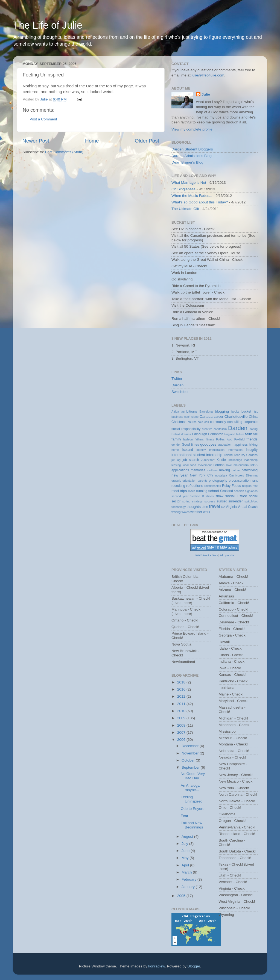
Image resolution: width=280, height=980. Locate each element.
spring (186, 501)
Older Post (147, 141)
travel (214, 506)
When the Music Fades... (192, 196)
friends (252, 439)
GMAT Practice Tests (206, 555)
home (175, 450)
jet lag (176, 460)
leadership (251, 460)
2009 (182, 718)
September (191, 767)
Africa (175, 411)
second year (180, 496)
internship (214, 455)
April (186, 865)
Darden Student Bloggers (192, 149)
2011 (182, 704)
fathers (199, 439)
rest (255, 486)
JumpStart (208, 460)
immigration (217, 450)
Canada (206, 417)
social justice (236, 496)
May (186, 858)
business (177, 417)
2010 (182, 711)
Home (92, 141)
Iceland (188, 450)
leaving (176, 465)
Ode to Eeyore (193, 809)
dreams (186, 434)
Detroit (176, 434)
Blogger (194, 966)
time (205, 507)
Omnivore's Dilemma (243, 475)
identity (201, 450)
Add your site (227, 555)
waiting (176, 512)
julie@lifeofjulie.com (208, 75)
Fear (185, 816)
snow (219, 496)
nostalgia (221, 475)
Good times (190, 445)
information (235, 450)
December (191, 746)
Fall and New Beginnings (192, 825)
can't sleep (191, 417)
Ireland (228, 455)
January (189, 887)
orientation (189, 481)
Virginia (231, 507)
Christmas (179, 422)
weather (196, 512)
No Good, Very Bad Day (193, 776)
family (176, 439)
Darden (177, 385)
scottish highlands (246, 491)
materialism (241, 465)
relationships (213, 486)
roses (192, 491)
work (207, 512)
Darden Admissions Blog (192, 156)
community (218, 422)
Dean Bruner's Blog (187, 162)
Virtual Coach (248, 507)
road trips (179, 491)
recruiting (178, 486)
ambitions (189, 411)
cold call (203, 422)
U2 (223, 507)
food (230, 439)
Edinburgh (199, 434)
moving (225, 470)
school (214, 491)
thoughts (194, 507)
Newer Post (36, 141)
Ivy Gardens (250, 455)
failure (240, 434)
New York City (202, 475)
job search (191, 460)
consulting (235, 422)
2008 (182, 725)
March (187, 872)
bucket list (250, 411)
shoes (210, 496)
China (253, 417)
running (202, 491)
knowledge (235, 460)
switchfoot (251, 501)
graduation (224, 445)
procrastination (240, 481)
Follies (220, 439)
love (229, 465)
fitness (210, 439)
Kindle (221, 460)
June (186, 851)
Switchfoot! (180, 392)
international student (188, 455)
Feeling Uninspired (192, 799)
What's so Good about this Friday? (200, 202)
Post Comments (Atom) (64, 152)
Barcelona (206, 411)
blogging (222, 411)
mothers (212, 470)
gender (176, 445)
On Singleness (183, 189)
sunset (222, 501)
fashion (188, 439)
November (191, 753)
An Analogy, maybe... (190, 788)
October (189, 760)
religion (247, 486)
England (230, 434)
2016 (182, 689)
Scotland (227, 491)
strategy (197, 501)
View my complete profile (192, 129)
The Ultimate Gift (185, 209)
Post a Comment (43, 119)
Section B (197, 496)
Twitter (177, 379)
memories (198, 470)
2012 (182, 696)
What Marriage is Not (189, 183)
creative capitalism (215, 429)
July (185, 844)
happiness (240, 445)
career (218, 417)
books (235, 411)
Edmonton (216, 434)
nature (236, 470)
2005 (182, 896)
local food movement (197, 465)
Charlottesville (236, 417)
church (192, 422)
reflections (195, 486)
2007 (182, 732)
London (219, 465)
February (189, 879)
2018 (182, 682)
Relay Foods (231, 486)
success (210, 501)
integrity (252, 450)
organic (176, 481)
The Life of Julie (48, 25)
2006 (182, 740)
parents (203, 481)
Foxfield (240, 439)
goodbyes (208, 444)
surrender (235, 501)
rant (255, 481)
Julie (206, 94)
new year (180, 475)
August (188, 837)
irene (237, 455)
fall (255, 434)
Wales (186, 512)
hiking (253, 445)
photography (218, 481)
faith (249, 434)
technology (179, 507)
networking (250, 470)
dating (254, 429)
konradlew (157, 966)
